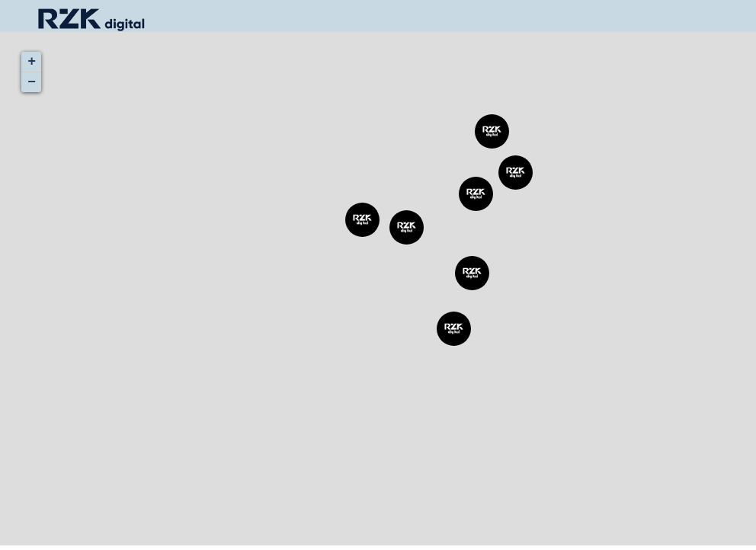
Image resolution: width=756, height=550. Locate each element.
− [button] (32, 82)
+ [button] (32, 62)
